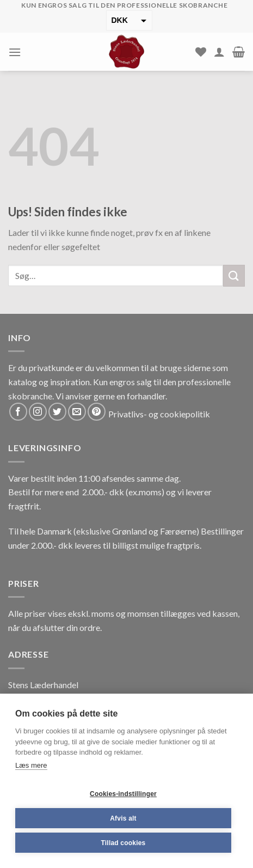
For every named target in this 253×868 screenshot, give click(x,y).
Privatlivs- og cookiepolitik (159, 414)
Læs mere (31, 765)
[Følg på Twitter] (57, 412)
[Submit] (234, 275)
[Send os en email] (77, 412)
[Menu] (15, 52)
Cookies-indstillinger (123, 794)
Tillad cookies (124, 843)
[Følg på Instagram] (38, 412)
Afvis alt (123, 818)
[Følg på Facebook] (18, 412)
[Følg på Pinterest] (97, 412)
